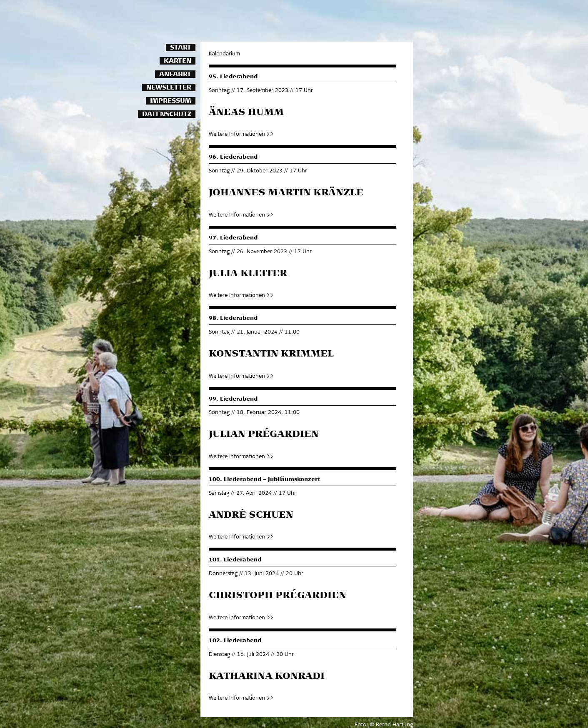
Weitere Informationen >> (241, 135)
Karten (178, 61)
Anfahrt (175, 75)
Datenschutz (167, 115)
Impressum (171, 101)
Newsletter (169, 88)
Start (181, 48)
